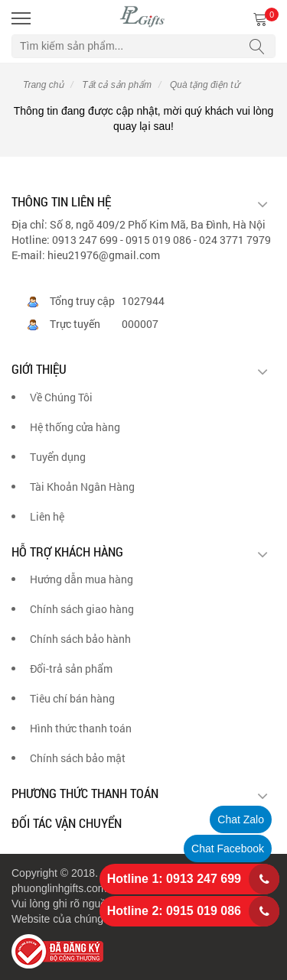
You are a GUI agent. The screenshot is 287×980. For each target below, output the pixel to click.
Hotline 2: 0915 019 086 (174, 911)
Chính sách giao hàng (82, 609)
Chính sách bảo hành (80, 639)
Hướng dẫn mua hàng (82, 579)
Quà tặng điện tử (204, 85)
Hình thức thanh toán (81, 728)
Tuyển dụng (58, 457)
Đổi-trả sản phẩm (71, 668)
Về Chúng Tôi (61, 397)
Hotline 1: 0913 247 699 (174, 879)
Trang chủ (43, 85)
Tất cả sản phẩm (116, 85)
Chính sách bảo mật (78, 758)
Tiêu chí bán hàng (72, 698)
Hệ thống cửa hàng (75, 427)
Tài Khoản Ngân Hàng (82, 487)
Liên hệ (47, 516)
